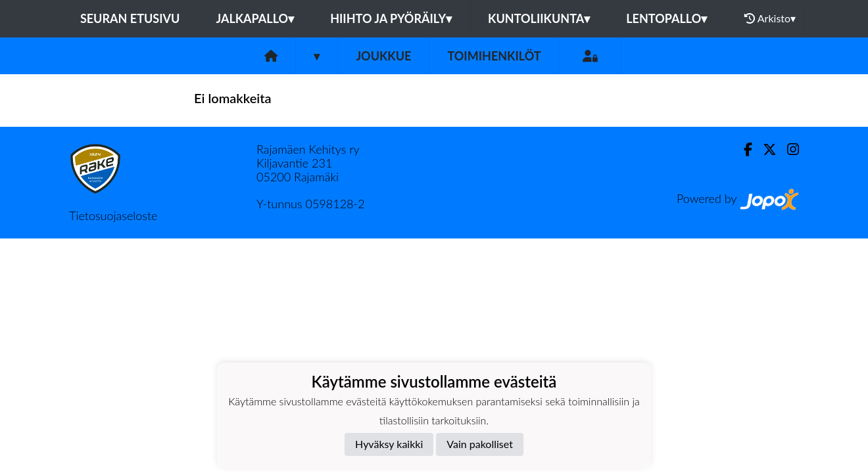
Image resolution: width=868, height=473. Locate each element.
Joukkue (383, 56)
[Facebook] (743, 149)
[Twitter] (764, 149)
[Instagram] (788, 149)
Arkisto (770, 18)
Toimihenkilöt (494, 56)
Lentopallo (666, 18)
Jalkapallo (255, 18)
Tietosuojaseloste (113, 215)
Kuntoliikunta (539, 18)
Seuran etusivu (130, 18)
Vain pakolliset (480, 444)
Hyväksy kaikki (389, 444)
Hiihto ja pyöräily (391, 18)
